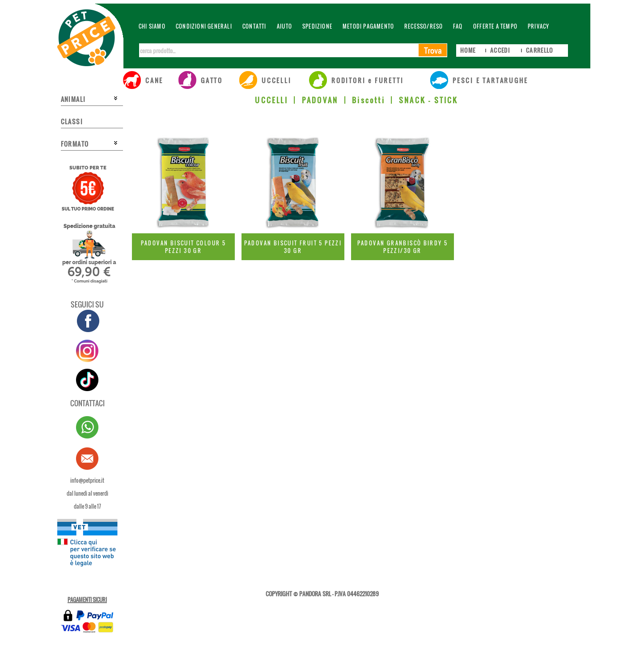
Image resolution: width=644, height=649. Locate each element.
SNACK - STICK (429, 100)
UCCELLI (271, 100)
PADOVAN (320, 100)
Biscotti (369, 100)
